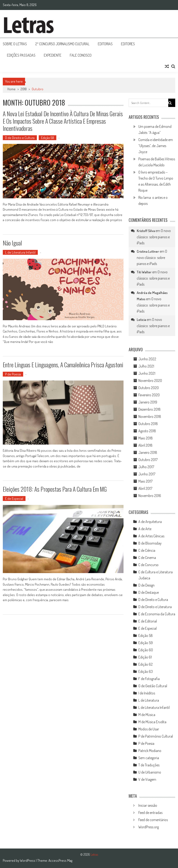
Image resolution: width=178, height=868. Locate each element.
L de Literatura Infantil (20, 252)
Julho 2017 (146, 467)
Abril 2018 (145, 445)
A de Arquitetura (150, 522)
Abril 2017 (145, 488)
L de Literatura (149, 700)
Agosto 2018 (147, 431)
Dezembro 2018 (149, 409)
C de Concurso (148, 565)
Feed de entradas (150, 813)
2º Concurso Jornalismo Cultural (62, 44)
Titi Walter (144, 272)
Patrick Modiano (150, 751)
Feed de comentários (153, 820)
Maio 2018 (146, 438)
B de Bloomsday (150, 543)
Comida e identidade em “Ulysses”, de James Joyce (156, 146)
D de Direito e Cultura (20, 138)
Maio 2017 (145, 481)
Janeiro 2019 (148, 402)
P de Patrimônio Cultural (156, 736)
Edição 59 (146, 643)
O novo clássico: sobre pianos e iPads (154, 237)
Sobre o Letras (15, 44)
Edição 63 (146, 671)
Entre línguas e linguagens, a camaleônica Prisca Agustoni (63, 365)
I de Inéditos (147, 693)
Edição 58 (48, 138)
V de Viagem (147, 779)
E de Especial (14, 499)
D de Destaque (149, 592)
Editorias (105, 44)
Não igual (12, 243)
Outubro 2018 (148, 424)
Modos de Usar (149, 729)
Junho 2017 (147, 474)
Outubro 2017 (148, 460)
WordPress (28, 860)
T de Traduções (149, 765)
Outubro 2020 (149, 388)
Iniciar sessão (148, 805)
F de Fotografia (149, 679)
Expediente (53, 55)
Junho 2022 (147, 359)
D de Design (146, 585)
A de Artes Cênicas (151, 536)
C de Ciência (147, 550)
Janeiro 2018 (148, 452)
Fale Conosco (81, 55)
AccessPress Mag (60, 860)
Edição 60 (146, 650)
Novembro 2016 (150, 496)
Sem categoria (149, 758)
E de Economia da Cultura (157, 614)
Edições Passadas (21, 55)
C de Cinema (147, 558)
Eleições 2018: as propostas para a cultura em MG (55, 489)
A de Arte (145, 529)
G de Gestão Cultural (153, 686)
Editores (128, 44)
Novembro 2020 (150, 381)
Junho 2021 (147, 373)
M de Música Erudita (152, 722)
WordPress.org (149, 827)
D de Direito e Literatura (155, 607)
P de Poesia (13, 374)
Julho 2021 (146, 366)
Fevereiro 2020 (149, 395)
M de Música (147, 715)
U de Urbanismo (150, 772)
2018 (24, 89)
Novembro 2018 (150, 416)
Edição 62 (146, 664)
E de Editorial (148, 621)
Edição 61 (145, 657)
